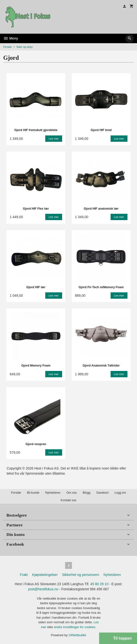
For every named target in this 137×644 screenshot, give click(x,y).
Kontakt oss (68, 500)
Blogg (86, 493)
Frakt (24, 575)
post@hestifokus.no (43, 589)
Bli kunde (33, 493)
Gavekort (103, 493)
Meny (11, 38)
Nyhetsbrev (53, 493)
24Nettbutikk (77, 635)
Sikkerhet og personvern (80, 575)
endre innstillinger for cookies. (75, 627)
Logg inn (120, 493)
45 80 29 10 (99, 584)
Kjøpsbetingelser (45, 575)
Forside (7, 47)
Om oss (71, 493)
